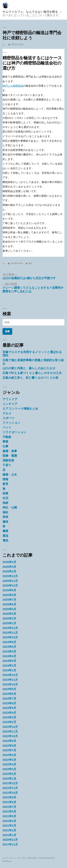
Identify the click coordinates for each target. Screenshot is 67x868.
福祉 (5, 512)
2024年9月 (9, 642)
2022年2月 (9, 774)
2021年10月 (10, 793)
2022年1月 (9, 779)
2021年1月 (9, 835)
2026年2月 (9, 571)
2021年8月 (9, 802)
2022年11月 (10, 732)
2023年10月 (10, 684)
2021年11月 (10, 788)
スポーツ (8, 418)
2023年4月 (9, 713)
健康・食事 (10, 451)
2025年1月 (9, 623)
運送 (30, 263)
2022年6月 (9, 755)
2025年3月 (9, 614)
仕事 (5, 446)
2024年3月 (9, 661)
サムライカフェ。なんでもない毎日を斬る (30, 12)
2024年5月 (9, 651)
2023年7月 (9, 699)
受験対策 (8, 460)
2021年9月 (9, 797)
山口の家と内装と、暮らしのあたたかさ (29, 368)
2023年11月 (10, 680)
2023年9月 (9, 689)
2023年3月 (9, 717)
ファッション (12, 423)
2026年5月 (9, 562)
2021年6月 (9, 811)
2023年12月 (10, 675)
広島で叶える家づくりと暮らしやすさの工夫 (32, 373)
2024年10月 (10, 637)
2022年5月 (9, 760)
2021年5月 (9, 816)
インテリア (10, 404)
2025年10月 (10, 586)
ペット (7, 427)
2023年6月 (9, 703)
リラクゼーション (14, 432)
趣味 (5, 522)
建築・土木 (10, 475)
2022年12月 (10, 727)
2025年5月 (9, 609)
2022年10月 (10, 736)
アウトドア (10, 399)
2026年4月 (9, 567)
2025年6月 (9, 604)
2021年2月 (9, 830)
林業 (5, 493)
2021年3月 (9, 826)
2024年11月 (10, 633)
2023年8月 (9, 694)
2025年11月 (10, 581)
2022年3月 (9, 769)
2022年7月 (9, 750)
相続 (5, 503)
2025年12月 (10, 576)
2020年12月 (10, 840)
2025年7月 (9, 600)
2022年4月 (9, 764)
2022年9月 (9, 741)
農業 (5, 531)
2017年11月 (10, 844)
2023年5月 (9, 708)
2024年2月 (9, 666)
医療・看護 (10, 456)
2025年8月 (9, 595)
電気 (5, 541)
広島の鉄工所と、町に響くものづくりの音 (31, 378)
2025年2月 (9, 618)
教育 (5, 484)
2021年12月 (10, 783)
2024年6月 (9, 647)
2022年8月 (9, 746)
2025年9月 (9, 590)
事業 (5, 442)
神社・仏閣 (10, 508)
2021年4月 (9, 821)
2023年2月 (9, 722)
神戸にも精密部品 (13, 86)
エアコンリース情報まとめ (20, 409)
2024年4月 (9, 656)
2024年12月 (10, 628)
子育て (7, 465)
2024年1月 (9, 670)
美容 (5, 517)
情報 (5, 479)
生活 (5, 498)
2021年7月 (9, 807)
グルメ (7, 413)
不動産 (7, 437)
